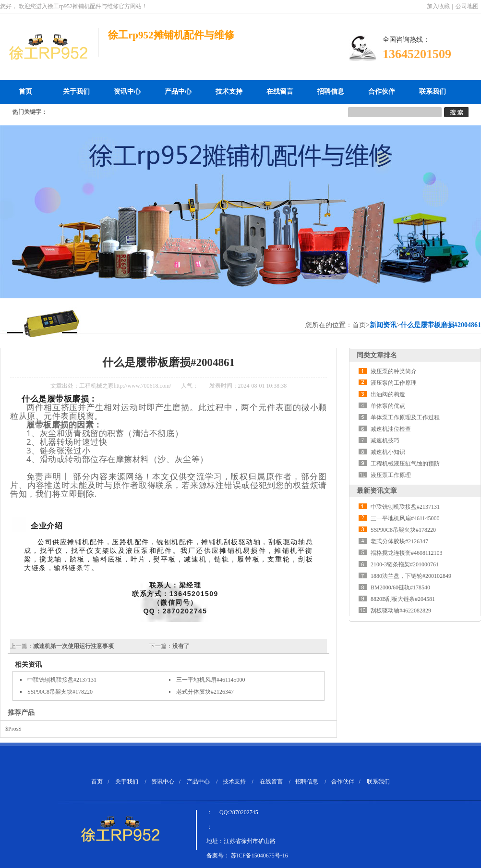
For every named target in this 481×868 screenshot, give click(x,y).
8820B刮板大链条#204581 (403, 599)
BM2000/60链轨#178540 (400, 587)
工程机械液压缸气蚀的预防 (405, 464)
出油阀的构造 (388, 394)
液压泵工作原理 (391, 475)
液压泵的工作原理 (394, 383)
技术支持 (229, 92)
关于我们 (76, 92)
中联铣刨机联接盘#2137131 (62, 680)
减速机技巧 (385, 440)
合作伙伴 (382, 92)
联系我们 (433, 92)
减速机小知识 (388, 452)
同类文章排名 (377, 355)
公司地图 (467, 6)
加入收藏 (438, 6)
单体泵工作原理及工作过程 (405, 417)
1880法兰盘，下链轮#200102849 (411, 576)
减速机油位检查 (391, 429)
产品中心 (178, 92)
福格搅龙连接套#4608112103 (407, 553)
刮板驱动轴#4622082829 (401, 611)
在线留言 (280, 92)
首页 (25, 92)
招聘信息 (331, 92)
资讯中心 (127, 92)
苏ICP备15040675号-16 (259, 856)
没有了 (181, 646)
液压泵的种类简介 (394, 371)
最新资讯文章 (377, 491)
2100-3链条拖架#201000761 (405, 564)
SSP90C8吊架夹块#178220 (60, 692)
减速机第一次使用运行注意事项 (73, 646)
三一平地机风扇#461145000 (211, 680)
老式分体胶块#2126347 (205, 692)
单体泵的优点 (388, 406)
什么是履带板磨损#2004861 (441, 325)
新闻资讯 (383, 325)
